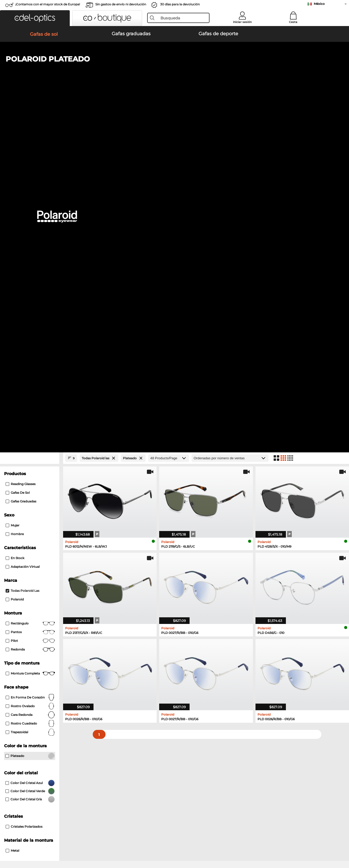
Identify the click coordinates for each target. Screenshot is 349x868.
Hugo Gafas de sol (190, 555)
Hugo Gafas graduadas (191, 610)
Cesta (293, 22)
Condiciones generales (23, 843)
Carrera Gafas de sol (24, 542)
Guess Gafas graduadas (27, 604)
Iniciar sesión (242, 22)
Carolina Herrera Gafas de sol (199, 567)
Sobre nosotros (18, 739)
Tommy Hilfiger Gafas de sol (199, 549)
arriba (339, 843)
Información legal (80, 843)
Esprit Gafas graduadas (27, 610)
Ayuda (237, 739)
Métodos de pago (133, 747)
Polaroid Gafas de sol (25, 549)
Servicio (125, 739)
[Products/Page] (169, 115)
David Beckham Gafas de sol (32, 561)
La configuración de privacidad (30, 747)
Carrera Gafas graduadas (192, 598)
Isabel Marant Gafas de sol (197, 561)
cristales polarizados (24, 484)
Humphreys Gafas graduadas (32, 598)
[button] (35, 18)
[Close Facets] (30, 115)
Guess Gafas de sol (23, 555)
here (136, 678)
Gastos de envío (131, 753)
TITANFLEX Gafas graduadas (196, 604)
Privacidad (54, 843)
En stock (15, 215)
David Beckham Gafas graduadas (200, 617)
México (319, 4)
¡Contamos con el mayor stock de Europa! (48, 4)
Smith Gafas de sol (191, 542)
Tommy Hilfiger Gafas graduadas (199, 592)
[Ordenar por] (230, 115)
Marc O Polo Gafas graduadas (32, 592)
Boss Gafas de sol (22, 567)
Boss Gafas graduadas (26, 617)
